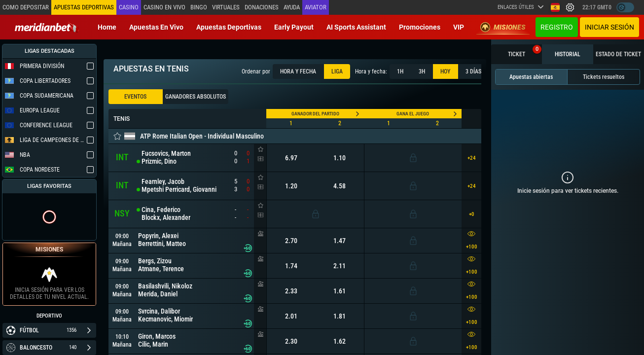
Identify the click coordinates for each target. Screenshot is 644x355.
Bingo (199, 7)
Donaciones (262, 7)
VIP (459, 27)
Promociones (420, 27)
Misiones (503, 27)
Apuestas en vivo (156, 27)
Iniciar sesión (609, 27)
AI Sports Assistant (356, 27)
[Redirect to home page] (47, 27)
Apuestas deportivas (229, 27)
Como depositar (26, 7)
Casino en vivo (164, 7)
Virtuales (226, 7)
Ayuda (292, 7)
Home (107, 27)
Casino (129, 7)
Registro (557, 27)
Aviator (316, 7)
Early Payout (294, 27)
